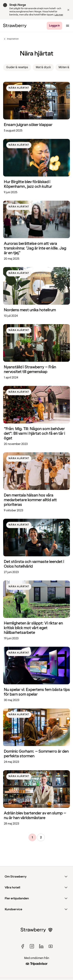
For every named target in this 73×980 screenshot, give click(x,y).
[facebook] (23, 946)
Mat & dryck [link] (43, 67)
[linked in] (41, 946)
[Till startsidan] (15, 26)
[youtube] (51, 946)
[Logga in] (54, 26)
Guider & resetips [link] (17, 67)
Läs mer (59, 15)
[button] (68, 10)
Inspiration (11, 39)
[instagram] (32, 946)
